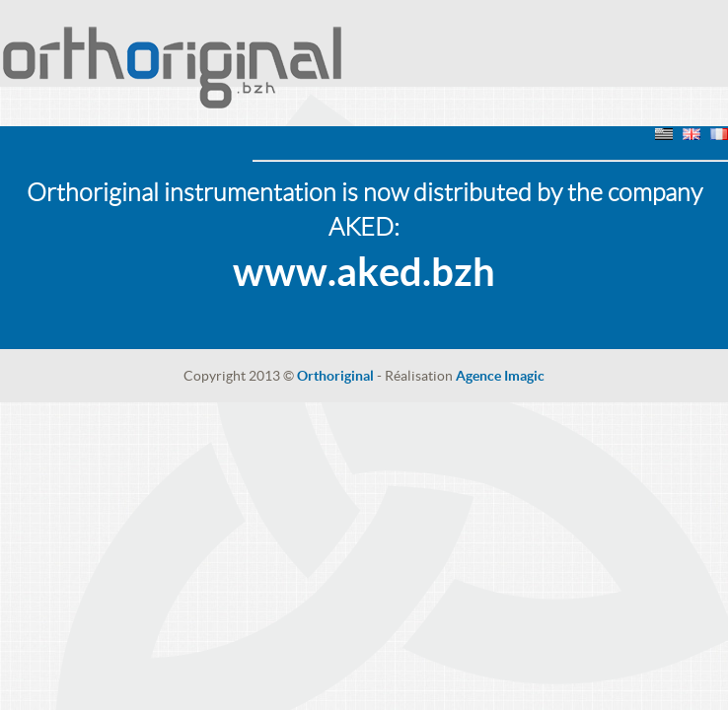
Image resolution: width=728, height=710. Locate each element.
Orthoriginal (335, 376)
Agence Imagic (500, 376)
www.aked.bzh (364, 272)
